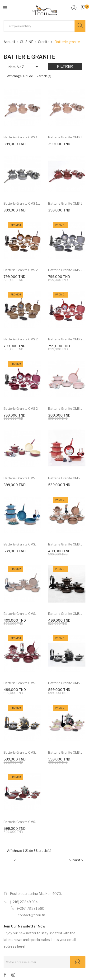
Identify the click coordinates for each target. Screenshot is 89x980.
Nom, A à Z (24, 67)
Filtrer (65, 67)
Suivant (77, 860)
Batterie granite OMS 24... (22, 270)
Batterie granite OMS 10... (22, 137)
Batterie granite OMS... (65, 409)
